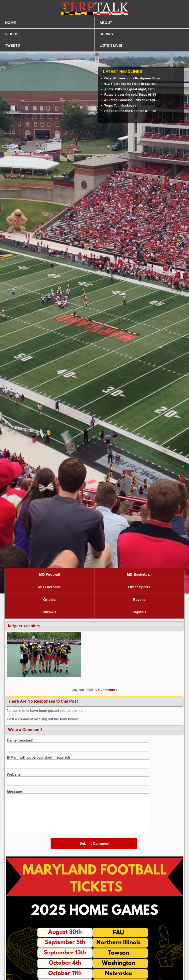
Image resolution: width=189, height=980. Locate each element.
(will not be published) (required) (39, 757)
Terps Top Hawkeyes (120, 105)
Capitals (139, 612)
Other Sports (139, 587)
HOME (10, 23)
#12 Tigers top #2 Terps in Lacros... (131, 84)
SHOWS (106, 34)
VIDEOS (12, 34)
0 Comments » (107, 690)
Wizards (49, 612)
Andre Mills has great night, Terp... (131, 89)
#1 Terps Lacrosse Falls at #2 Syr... (131, 100)
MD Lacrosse (49, 587)
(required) (20, 740)
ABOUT (106, 23)
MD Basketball (139, 574)
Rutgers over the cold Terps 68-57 (130, 95)
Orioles (50, 600)
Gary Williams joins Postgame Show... (134, 78)
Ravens (139, 600)
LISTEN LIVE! (111, 45)
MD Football (49, 574)
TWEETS (13, 45)
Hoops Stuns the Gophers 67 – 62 (130, 111)
